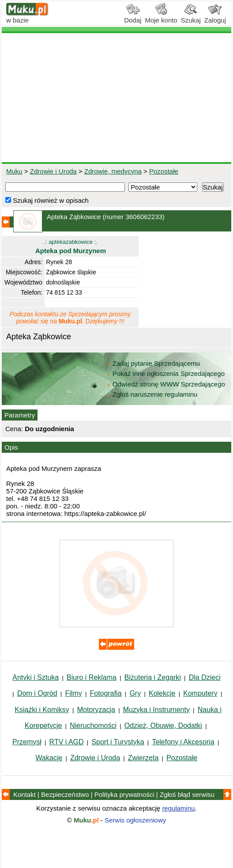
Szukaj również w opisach (47, 200)
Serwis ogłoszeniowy (135, 820)
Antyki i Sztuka (36, 677)
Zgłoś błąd (187, 794)
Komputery (200, 693)
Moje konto (161, 17)
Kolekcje (162, 693)
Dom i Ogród (37, 693)
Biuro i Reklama (92, 677)
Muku (14, 171)
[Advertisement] (116, 98)
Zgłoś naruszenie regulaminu (152, 394)
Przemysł (27, 742)
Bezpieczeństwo (65, 794)
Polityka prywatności (124, 794)
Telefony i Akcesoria (183, 742)
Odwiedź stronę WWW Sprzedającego (167, 384)
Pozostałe (164, 171)
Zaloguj (215, 17)
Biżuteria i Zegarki (153, 677)
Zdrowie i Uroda (53, 171)
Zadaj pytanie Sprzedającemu (154, 363)
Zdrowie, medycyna (113, 171)
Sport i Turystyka (118, 742)
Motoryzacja (96, 710)
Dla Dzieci (205, 677)
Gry (135, 693)
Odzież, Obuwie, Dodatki (163, 726)
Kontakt (24, 794)
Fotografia (106, 693)
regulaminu (178, 808)
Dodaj (133, 17)
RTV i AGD (67, 742)
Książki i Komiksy (42, 710)
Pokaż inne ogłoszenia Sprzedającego (167, 373)
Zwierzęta (143, 758)
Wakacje (49, 758)
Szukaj (191, 17)
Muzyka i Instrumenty (156, 710)
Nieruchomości (93, 726)
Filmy (73, 693)
